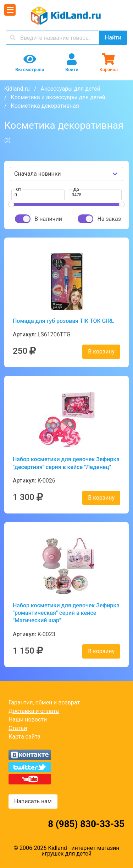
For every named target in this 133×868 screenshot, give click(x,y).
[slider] (11, 204)
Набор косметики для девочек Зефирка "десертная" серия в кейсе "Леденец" (66, 463)
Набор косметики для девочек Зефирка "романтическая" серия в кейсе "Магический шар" (66, 613)
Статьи (18, 728)
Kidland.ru (17, 89)
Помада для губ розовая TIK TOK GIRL (63, 321)
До (76, 190)
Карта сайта (24, 737)
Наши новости (28, 720)
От (19, 190)
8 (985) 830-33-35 (86, 824)
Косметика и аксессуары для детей (58, 97)
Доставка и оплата (34, 711)
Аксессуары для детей (70, 89)
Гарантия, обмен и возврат (44, 702)
